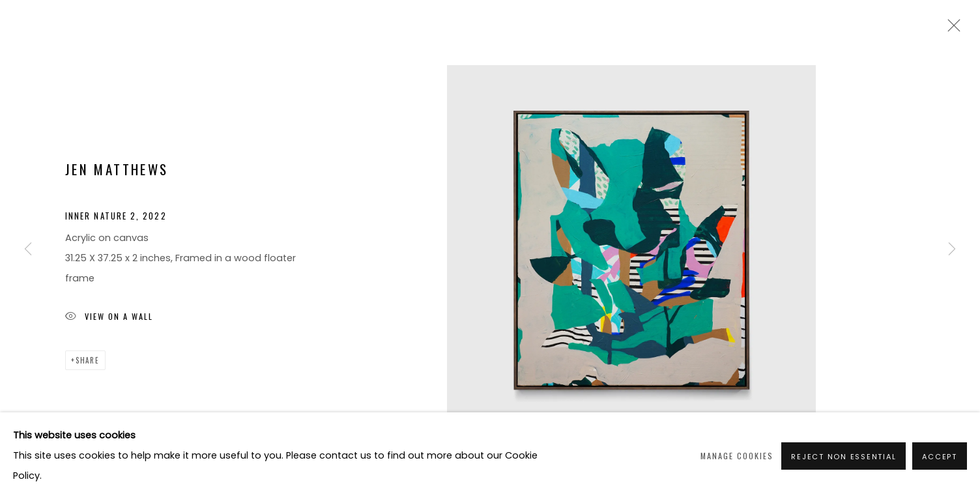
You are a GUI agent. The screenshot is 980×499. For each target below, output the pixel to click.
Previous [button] (28, 249)
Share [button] (88, 360)
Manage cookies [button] (737, 456)
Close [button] (951, 29)
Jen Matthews (117, 169)
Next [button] (952, 249)
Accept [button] (940, 457)
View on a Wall (109, 318)
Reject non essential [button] (843, 457)
